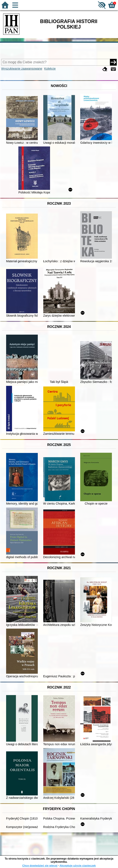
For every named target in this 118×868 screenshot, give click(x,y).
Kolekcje (50, 69)
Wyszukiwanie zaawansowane (22, 69)
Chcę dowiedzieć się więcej (40, 866)
